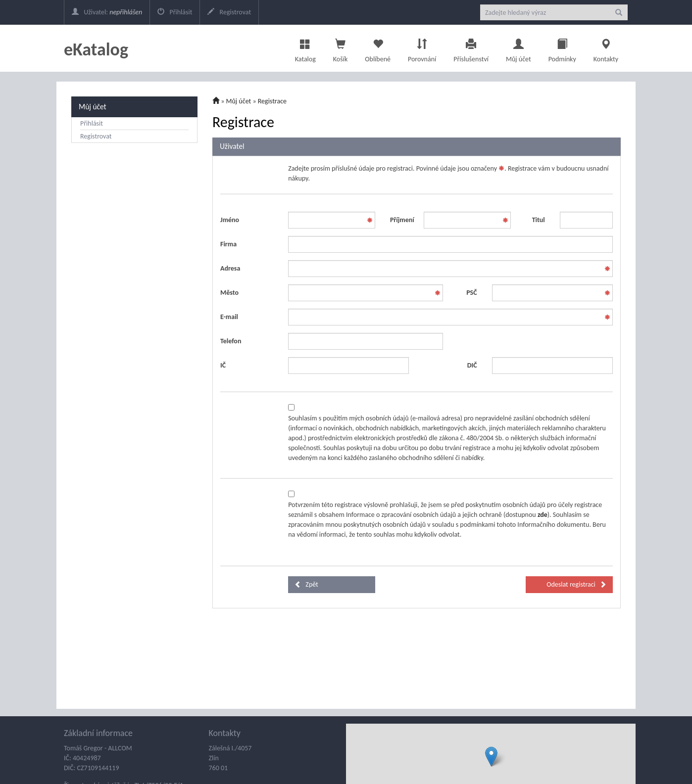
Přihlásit (175, 12)
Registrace (272, 101)
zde (543, 515)
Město (229, 293)
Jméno (230, 220)
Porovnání (422, 48)
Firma (228, 244)
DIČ (472, 365)
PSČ (471, 293)
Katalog (305, 48)
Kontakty (606, 48)
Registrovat (229, 12)
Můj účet (519, 48)
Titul (539, 220)
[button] (491, 757)
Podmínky (562, 48)
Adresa (230, 268)
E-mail (229, 317)
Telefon (231, 341)
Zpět (306, 584)
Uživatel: (107, 12)
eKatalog (96, 49)
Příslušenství (471, 48)
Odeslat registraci (576, 584)
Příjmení (402, 220)
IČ (223, 365)
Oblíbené (378, 48)
